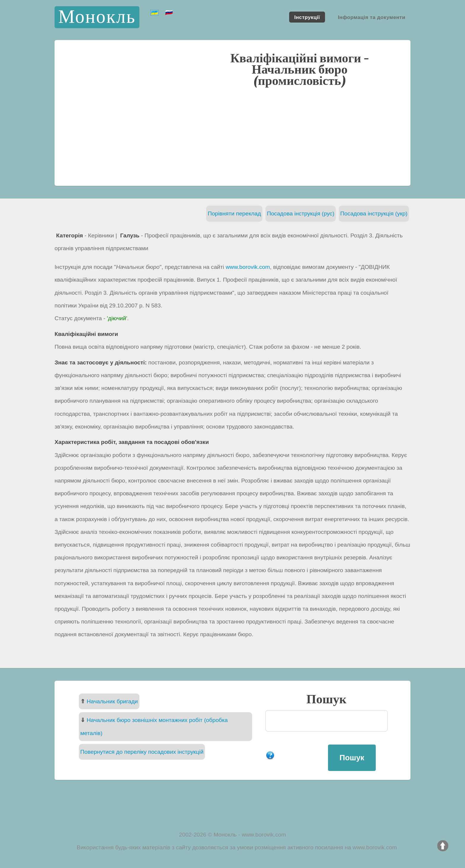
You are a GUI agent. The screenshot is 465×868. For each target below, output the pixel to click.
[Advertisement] (232, 136)
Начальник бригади (112, 701)
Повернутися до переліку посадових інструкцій (142, 752)
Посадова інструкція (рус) (301, 214)
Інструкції (307, 17)
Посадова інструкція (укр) (374, 214)
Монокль (97, 17)
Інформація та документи (372, 17)
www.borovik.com (248, 267)
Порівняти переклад (234, 214)
